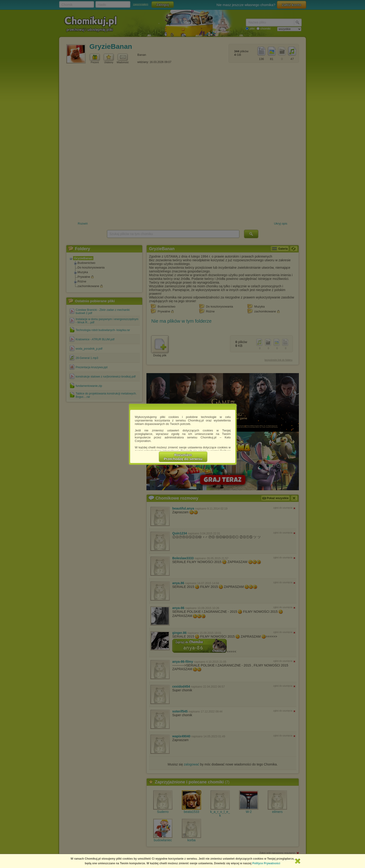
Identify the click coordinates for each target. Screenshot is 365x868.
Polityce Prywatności (266, 863)
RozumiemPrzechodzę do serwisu (183, 457)
